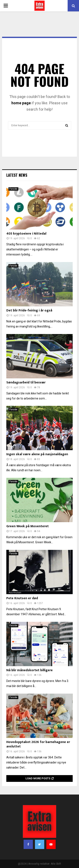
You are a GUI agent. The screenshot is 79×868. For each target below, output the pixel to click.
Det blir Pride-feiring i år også (29, 310)
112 (11, 338)
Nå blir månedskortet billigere (29, 670)
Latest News (17, 175)
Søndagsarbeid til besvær (26, 382)
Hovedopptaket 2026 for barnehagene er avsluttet (38, 744)
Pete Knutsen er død (22, 598)
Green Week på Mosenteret (27, 526)
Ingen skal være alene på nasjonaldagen (37, 454)
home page (21, 103)
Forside (13, 189)
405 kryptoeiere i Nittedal (26, 234)
